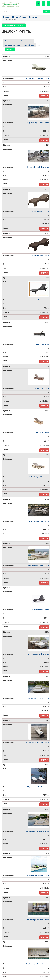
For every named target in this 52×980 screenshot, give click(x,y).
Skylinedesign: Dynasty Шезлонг (38, 78)
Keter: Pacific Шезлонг (41, 300)
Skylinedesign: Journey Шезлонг (38, 743)
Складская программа (12, 45)
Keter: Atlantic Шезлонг (41, 211)
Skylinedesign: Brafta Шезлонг (38, 787)
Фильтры (10, 49)
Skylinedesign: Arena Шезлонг (38, 123)
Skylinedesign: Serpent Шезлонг (38, 964)
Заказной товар (29, 45)
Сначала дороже (26, 41)
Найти (47, 12)
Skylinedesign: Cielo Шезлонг (39, 565)
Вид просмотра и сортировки (14, 25)
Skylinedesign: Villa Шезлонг (39, 477)
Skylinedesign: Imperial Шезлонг (38, 920)
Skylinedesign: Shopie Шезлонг (38, 875)
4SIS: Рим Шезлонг (42, 344)
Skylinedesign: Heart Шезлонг (39, 698)
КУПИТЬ (44, 96)
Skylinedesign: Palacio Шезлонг (38, 167)
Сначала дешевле (11, 41)
